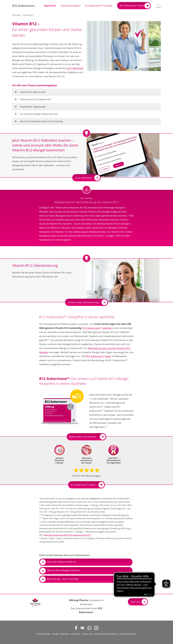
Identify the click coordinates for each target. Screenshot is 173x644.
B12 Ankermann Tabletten (97, 328)
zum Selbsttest (75, 68)
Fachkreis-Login (44, 634)
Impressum (76, 634)
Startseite (16, 15)
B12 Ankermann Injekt (98, 356)
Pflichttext (65, 634)
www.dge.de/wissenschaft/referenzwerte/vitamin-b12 (67, 535)
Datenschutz (88, 634)
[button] (51, 6)
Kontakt (55, 634)
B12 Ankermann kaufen (132, 6)
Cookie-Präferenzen (128, 634)
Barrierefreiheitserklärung (106, 634)
